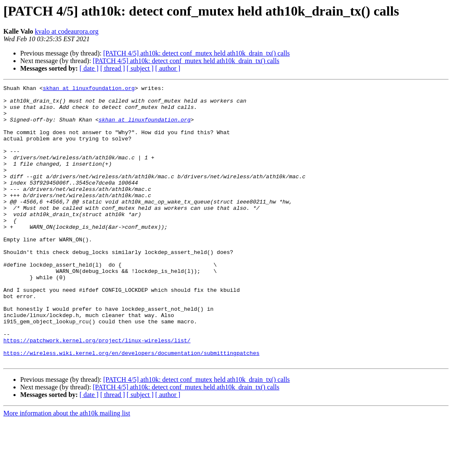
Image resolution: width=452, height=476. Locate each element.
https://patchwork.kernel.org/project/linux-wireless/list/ (97, 392)
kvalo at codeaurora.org (67, 31)
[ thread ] (113, 68)
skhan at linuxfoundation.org (89, 89)
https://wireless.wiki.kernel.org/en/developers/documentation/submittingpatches (131, 407)
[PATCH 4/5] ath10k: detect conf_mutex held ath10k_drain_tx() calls (196, 53)
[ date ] (89, 68)
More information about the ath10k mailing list (67, 469)
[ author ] (168, 68)
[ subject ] (140, 68)
